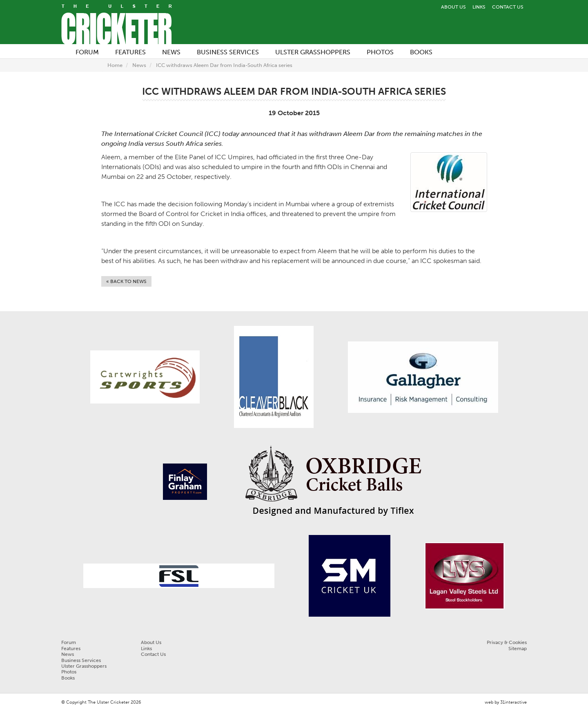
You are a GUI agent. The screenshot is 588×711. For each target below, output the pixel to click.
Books (68, 678)
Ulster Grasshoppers (84, 666)
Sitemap (518, 649)
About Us (453, 7)
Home (115, 65)
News (139, 65)
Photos (69, 672)
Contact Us (508, 7)
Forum (69, 642)
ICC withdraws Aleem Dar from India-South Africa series (224, 65)
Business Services (81, 660)
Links (479, 7)
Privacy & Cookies (507, 642)
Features (71, 649)
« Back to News (126, 281)
